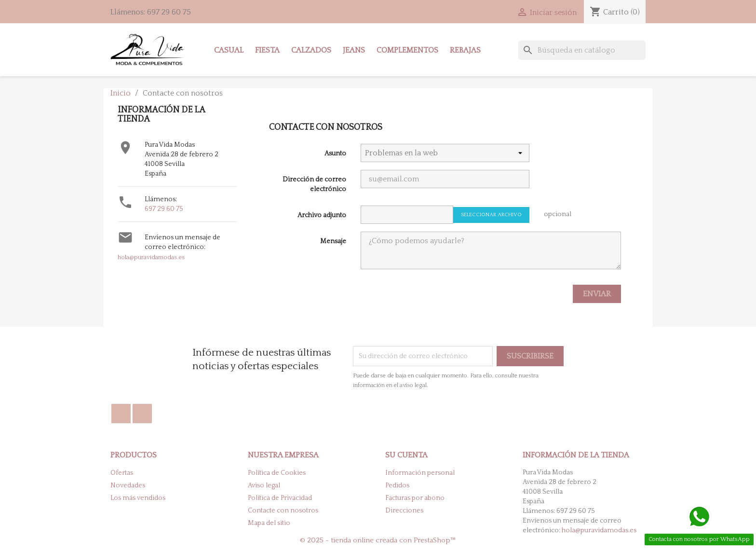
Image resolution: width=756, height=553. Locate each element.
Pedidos (397, 485)
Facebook (121, 414)
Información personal (420, 473)
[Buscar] (582, 50)
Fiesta (267, 50)
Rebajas (465, 50)
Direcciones (404, 511)
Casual (229, 50)
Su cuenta (406, 455)
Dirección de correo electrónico (314, 184)
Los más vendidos (138, 498)
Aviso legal (264, 485)
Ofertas (122, 473)
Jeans (354, 50)
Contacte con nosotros (283, 511)
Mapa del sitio (269, 523)
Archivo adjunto (322, 215)
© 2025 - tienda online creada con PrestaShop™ (378, 540)
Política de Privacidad (280, 498)
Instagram (142, 414)
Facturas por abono (415, 498)
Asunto (335, 153)
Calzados (311, 50)
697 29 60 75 (164, 209)
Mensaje (333, 241)
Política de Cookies (277, 473)
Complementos (407, 50)
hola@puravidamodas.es (151, 257)
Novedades (128, 485)
